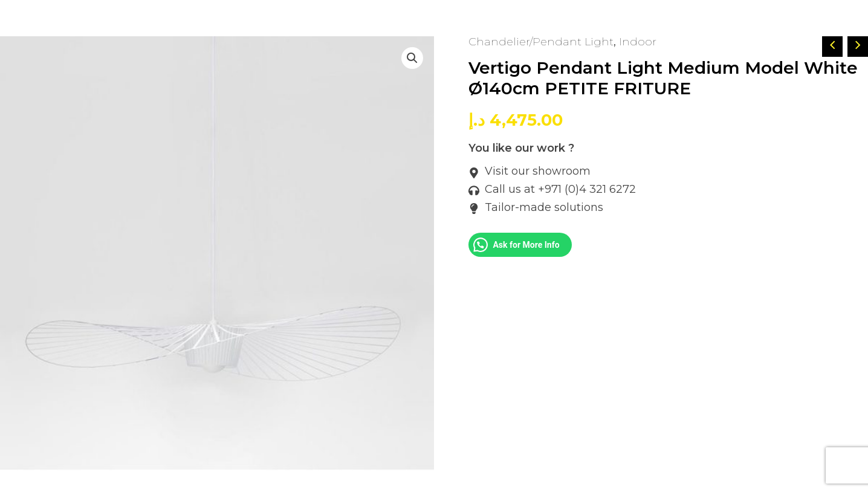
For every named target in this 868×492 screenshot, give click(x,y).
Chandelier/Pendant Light (541, 42)
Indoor (638, 42)
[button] (412, 58)
